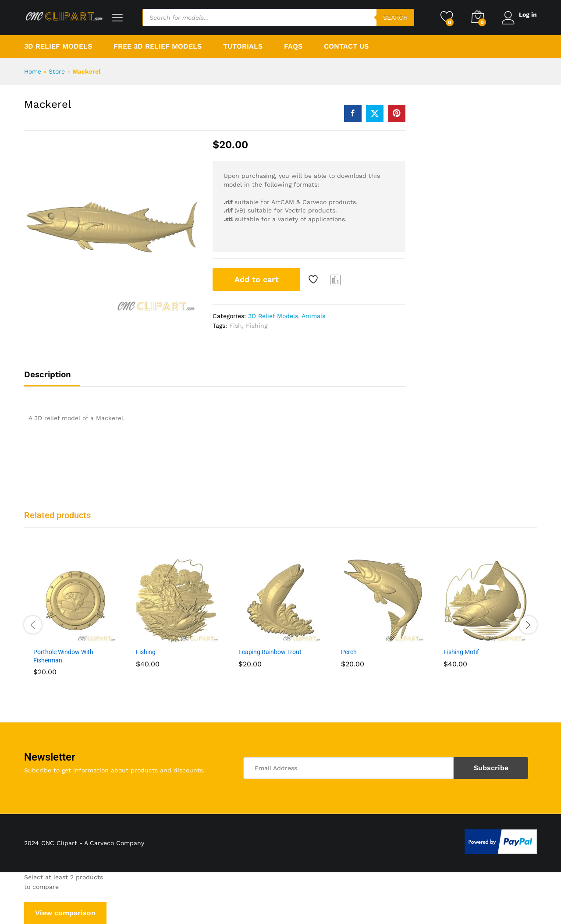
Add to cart (257, 279)
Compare (336, 280)
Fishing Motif (461, 652)
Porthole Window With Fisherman (63, 656)
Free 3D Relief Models (158, 46)
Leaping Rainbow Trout (270, 652)
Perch (349, 652)
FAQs (293, 46)
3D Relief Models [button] (58, 46)
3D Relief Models (273, 316)
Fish (236, 326)
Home (33, 71)
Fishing (257, 326)
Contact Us (346, 46)
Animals (313, 316)
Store (57, 71)
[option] (75, 623)
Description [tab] (48, 374)
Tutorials (243, 46)
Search (394, 18)
